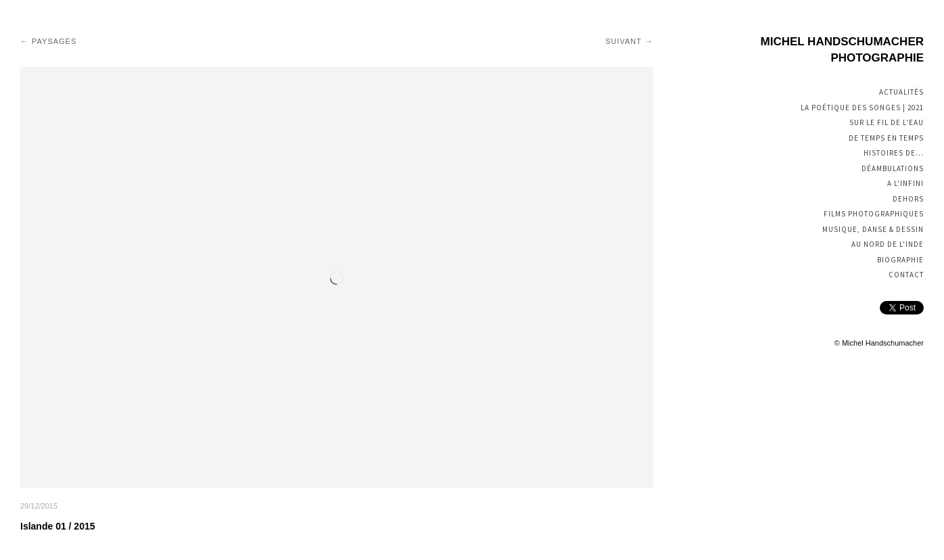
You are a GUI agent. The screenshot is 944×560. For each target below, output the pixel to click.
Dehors (908, 199)
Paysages (54, 41)
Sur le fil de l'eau (887, 122)
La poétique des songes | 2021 (862, 108)
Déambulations (893, 168)
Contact (906, 275)
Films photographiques (874, 214)
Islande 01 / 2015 (58, 526)
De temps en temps (886, 138)
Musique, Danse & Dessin (873, 229)
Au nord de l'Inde (888, 244)
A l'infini (905, 183)
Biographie (900, 260)
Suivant (623, 41)
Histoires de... (894, 153)
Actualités (901, 92)
